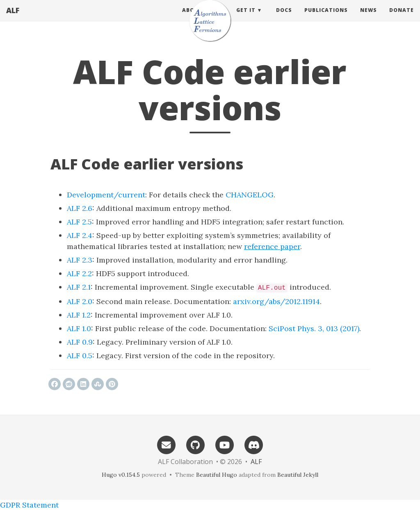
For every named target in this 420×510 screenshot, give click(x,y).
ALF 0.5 (80, 356)
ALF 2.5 (79, 222)
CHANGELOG (250, 195)
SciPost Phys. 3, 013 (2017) (314, 328)
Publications (326, 18)
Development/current (106, 195)
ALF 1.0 (79, 328)
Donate (402, 18)
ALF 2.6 (80, 208)
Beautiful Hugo (217, 475)
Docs (284, 18)
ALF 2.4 (80, 235)
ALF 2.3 (80, 260)
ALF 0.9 (80, 342)
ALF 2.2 (79, 273)
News (369, 18)
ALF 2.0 (80, 301)
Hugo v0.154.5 (121, 475)
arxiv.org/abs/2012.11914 (276, 301)
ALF (13, 18)
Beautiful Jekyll (298, 475)
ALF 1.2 (79, 315)
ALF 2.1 (79, 287)
